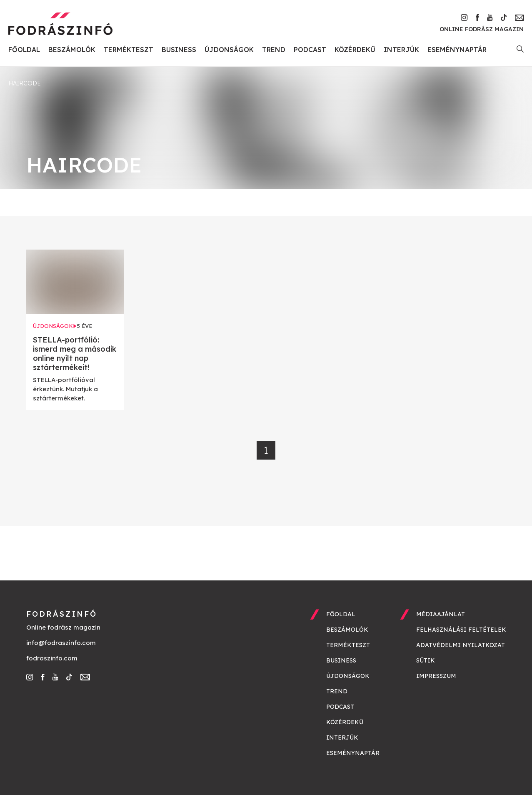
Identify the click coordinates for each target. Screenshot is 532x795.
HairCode (25, 83)
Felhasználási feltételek (461, 630)
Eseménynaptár (457, 50)
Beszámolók (72, 50)
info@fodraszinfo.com (61, 643)
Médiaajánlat (441, 614)
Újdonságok (229, 50)
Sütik (426, 660)
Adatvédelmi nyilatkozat (461, 645)
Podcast (310, 50)
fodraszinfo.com (52, 658)
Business (179, 50)
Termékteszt (129, 50)
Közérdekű (355, 50)
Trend (274, 50)
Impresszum (436, 676)
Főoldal (24, 50)
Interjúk (401, 50)
